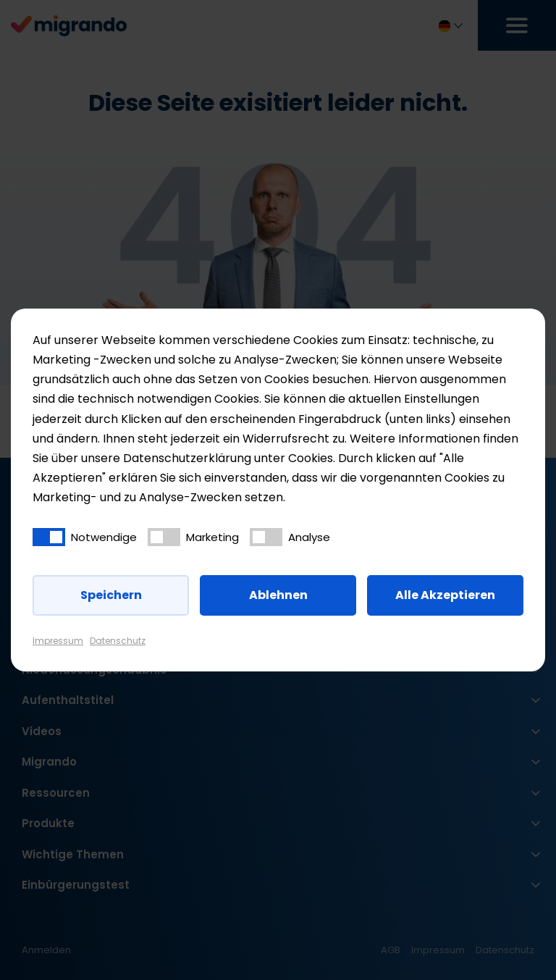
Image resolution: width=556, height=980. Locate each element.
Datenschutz (118, 641)
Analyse (309, 537)
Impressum (58, 641)
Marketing (212, 537)
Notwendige (104, 537)
